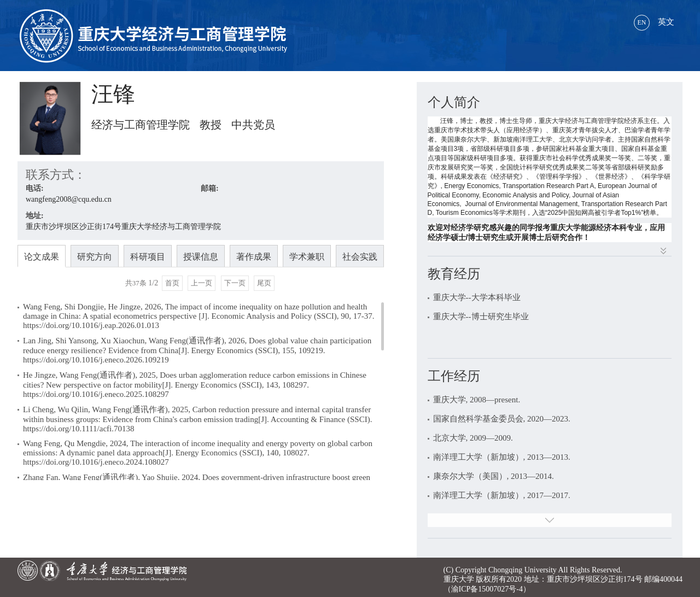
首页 (172, 283)
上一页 (202, 283)
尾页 (264, 283)
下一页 (235, 283)
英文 (654, 22)
